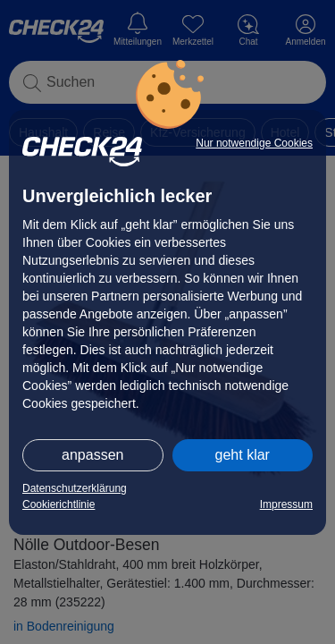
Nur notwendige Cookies (254, 143)
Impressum (286, 504)
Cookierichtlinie (59, 504)
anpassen (92, 455)
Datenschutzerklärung (75, 488)
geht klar (243, 455)
